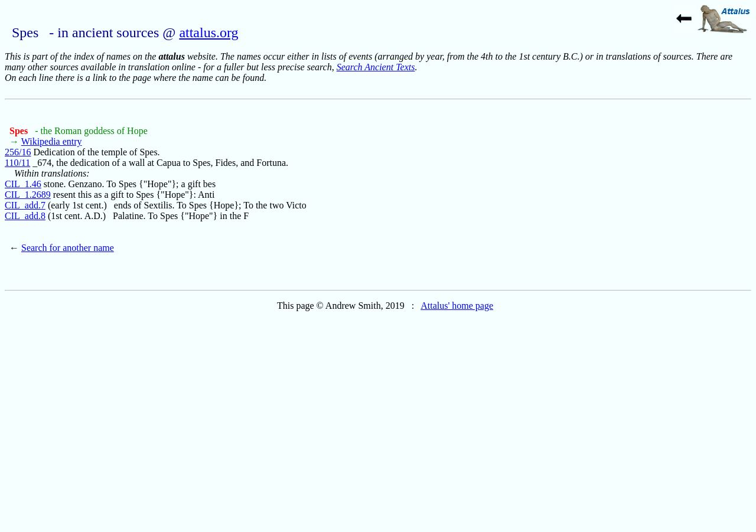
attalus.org (208, 32)
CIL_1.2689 (28, 195)
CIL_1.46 (23, 184)
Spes (20, 131)
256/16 (18, 152)
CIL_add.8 (25, 216)
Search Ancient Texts (376, 67)
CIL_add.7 (25, 205)
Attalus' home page (457, 306)
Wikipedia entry (52, 141)
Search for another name (68, 248)
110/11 (17, 163)
